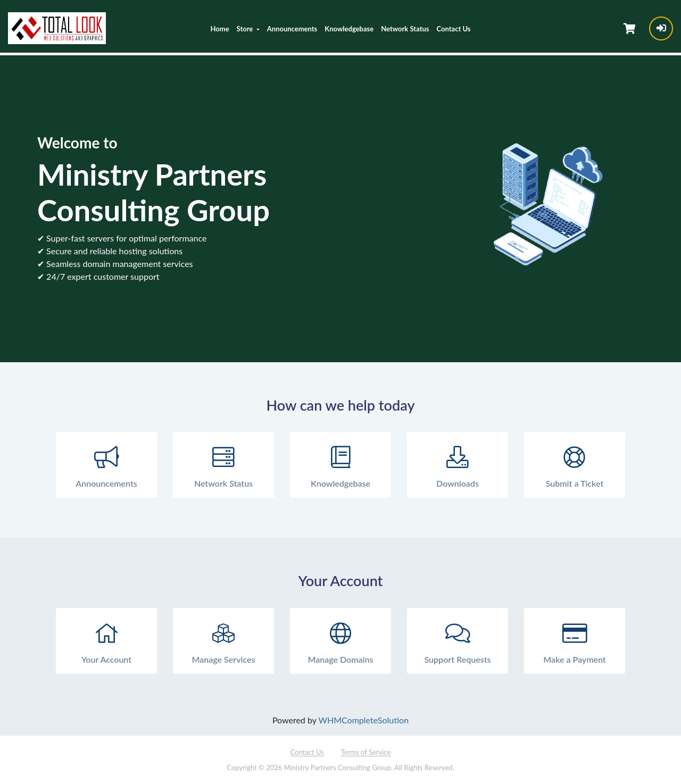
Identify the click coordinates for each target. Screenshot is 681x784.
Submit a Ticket (575, 465)
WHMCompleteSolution (363, 720)
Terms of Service (366, 752)
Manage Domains (340, 641)
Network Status (405, 29)
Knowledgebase (349, 29)
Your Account (106, 641)
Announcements (292, 29)
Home (219, 29)
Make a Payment (575, 641)
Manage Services (223, 641)
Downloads (458, 465)
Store (246, 29)
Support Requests (458, 641)
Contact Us (454, 29)
